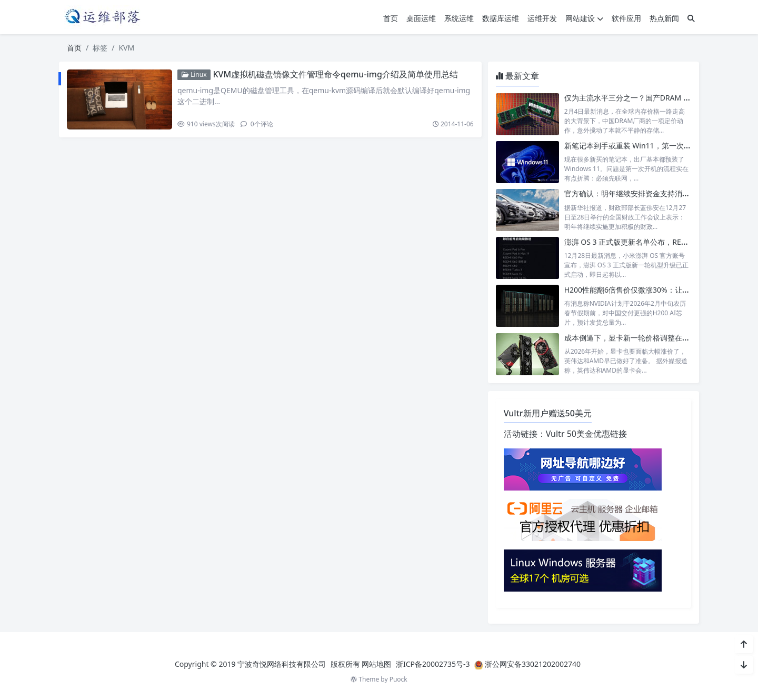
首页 (391, 18)
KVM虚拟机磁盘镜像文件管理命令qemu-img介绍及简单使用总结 (335, 74)
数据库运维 (501, 18)
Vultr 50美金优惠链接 (586, 434)
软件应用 (626, 18)
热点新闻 (664, 18)
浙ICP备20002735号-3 (433, 664)
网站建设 (584, 18)
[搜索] (691, 18)
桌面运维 (421, 18)
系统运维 (459, 18)
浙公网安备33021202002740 (533, 664)
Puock (398, 679)
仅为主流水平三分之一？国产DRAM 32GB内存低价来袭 (655, 98)
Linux (194, 74)
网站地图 (376, 664)
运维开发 (542, 18)
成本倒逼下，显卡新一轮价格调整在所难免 (634, 338)
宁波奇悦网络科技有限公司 (282, 664)
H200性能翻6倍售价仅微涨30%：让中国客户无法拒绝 (653, 290)
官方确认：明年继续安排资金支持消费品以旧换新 (645, 193)
